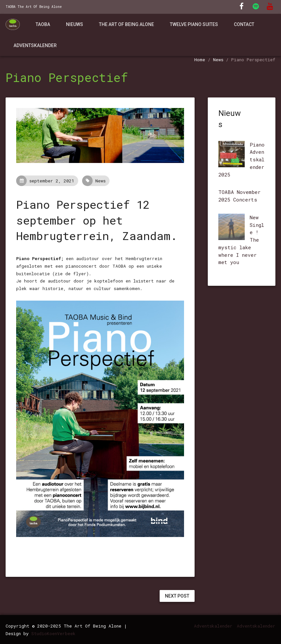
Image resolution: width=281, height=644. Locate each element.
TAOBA (43, 24)
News (218, 60)
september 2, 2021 (47, 181)
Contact (244, 24)
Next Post (177, 596)
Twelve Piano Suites (194, 24)
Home (200, 60)
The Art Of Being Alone (126, 24)
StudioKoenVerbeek (53, 633)
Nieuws (75, 24)
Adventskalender (35, 45)
